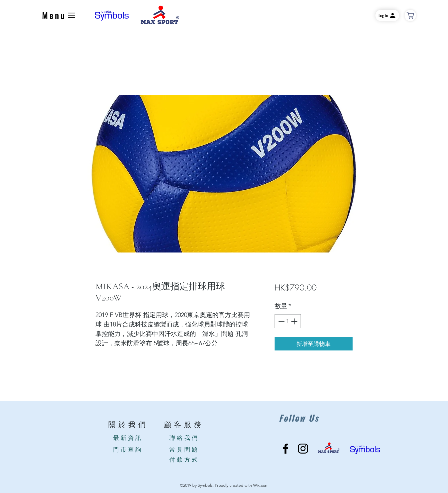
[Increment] (295, 321)
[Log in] (387, 15)
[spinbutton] (288, 321)
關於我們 (128, 425)
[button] (59, 15)
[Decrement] (281, 321)
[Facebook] (286, 449)
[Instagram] (303, 449)
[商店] (410, 15)
